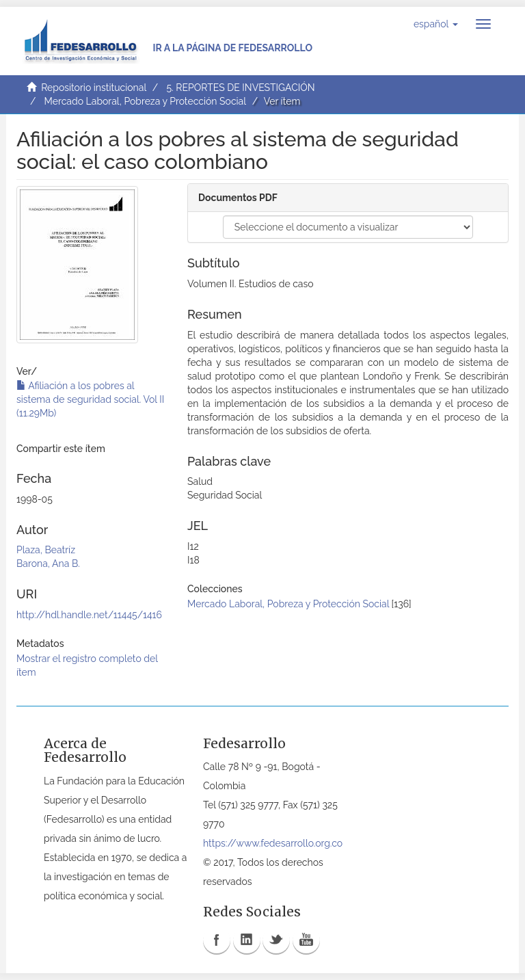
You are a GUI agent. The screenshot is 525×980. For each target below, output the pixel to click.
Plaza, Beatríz (46, 550)
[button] (436, 24)
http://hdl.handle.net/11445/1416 (89, 615)
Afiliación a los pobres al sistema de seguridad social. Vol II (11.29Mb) (90, 399)
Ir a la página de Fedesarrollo (232, 48)
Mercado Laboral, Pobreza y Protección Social (145, 101)
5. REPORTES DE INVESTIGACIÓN (240, 88)
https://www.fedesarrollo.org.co (273, 843)
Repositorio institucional (94, 88)
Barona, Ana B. (48, 564)
